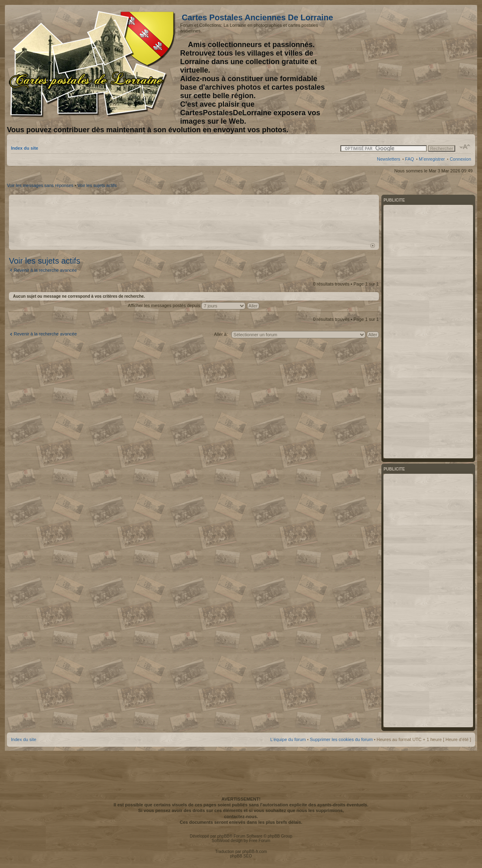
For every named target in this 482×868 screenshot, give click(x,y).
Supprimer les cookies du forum (341, 739)
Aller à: (221, 334)
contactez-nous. (241, 816)
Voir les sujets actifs (97, 185)
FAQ (409, 159)
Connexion (460, 159)
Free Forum (260, 841)
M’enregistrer (432, 159)
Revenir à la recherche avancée (45, 270)
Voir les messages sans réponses (40, 185)
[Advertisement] (407, 64)
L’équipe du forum (288, 739)
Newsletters (388, 159)
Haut (373, 246)
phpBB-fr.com (255, 852)
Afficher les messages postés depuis (193, 305)
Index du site (25, 148)
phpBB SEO (241, 856)
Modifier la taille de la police (465, 147)
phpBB (223, 836)
